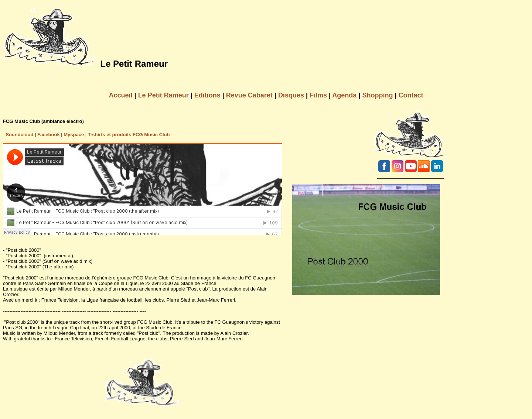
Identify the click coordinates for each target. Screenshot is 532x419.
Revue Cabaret (249, 95)
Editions (207, 95)
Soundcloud (19, 135)
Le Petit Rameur (163, 95)
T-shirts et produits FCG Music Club (129, 135)
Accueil (121, 95)
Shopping (377, 95)
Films (318, 95)
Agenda (344, 95)
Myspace (74, 135)
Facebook (49, 135)
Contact (411, 95)
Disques (291, 95)
